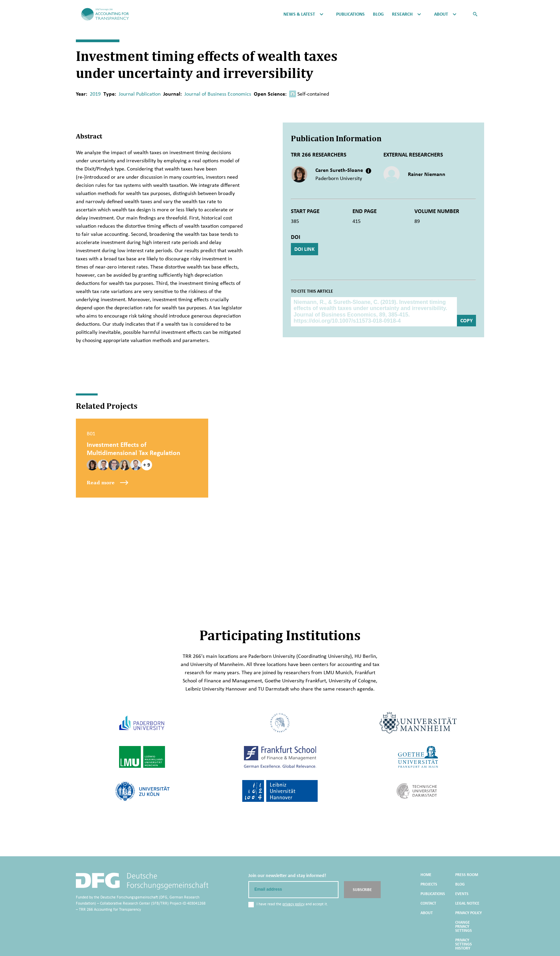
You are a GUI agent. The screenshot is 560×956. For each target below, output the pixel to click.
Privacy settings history (464, 944)
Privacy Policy (468, 913)
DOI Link (304, 249)
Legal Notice (467, 903)
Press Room (467, 875)
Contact (428, 903)
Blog (378, 14)
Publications (350, 14)
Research (402, 14)
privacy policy (293, 904)
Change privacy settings (464, 926)
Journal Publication (140, 94)
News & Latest (299, 14)
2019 (95, 94)
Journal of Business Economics (218, 94)
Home (426, 875)
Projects (429, 884)
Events (462, 894)
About (441, 14)
